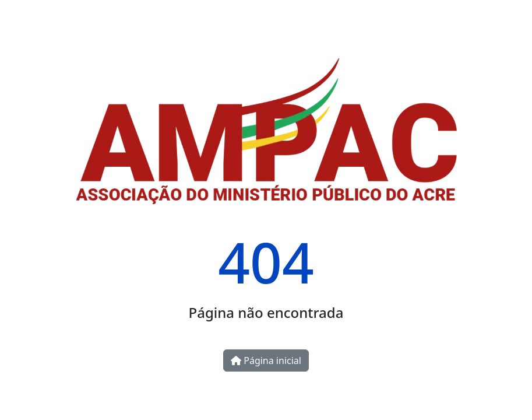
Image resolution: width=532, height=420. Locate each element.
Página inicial (266, 360)
